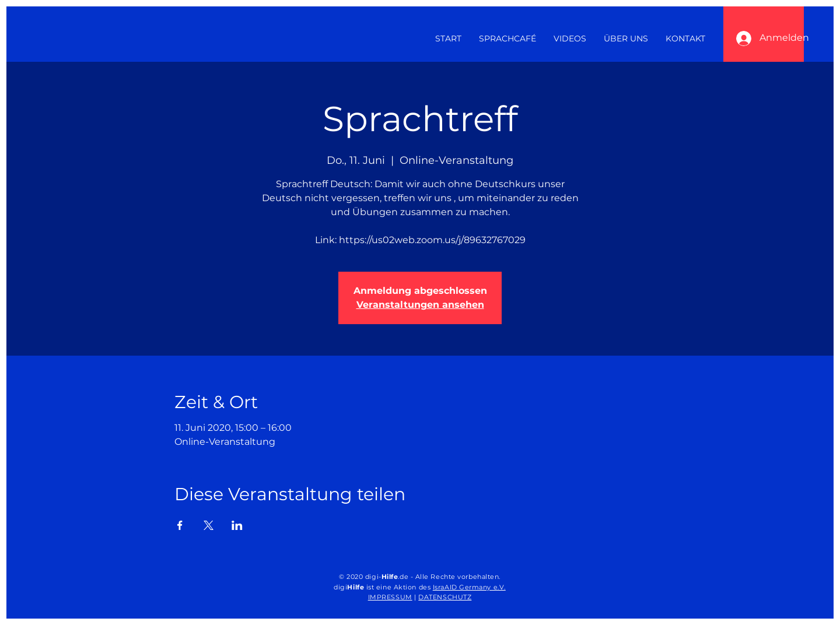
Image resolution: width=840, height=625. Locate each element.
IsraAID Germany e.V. (469, 587)
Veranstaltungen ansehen (420, 305)
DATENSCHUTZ (445, 597)
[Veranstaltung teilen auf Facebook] (180, 525)
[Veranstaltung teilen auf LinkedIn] (237, 525)
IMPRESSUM (390, 597)
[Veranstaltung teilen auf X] (209, 525)
